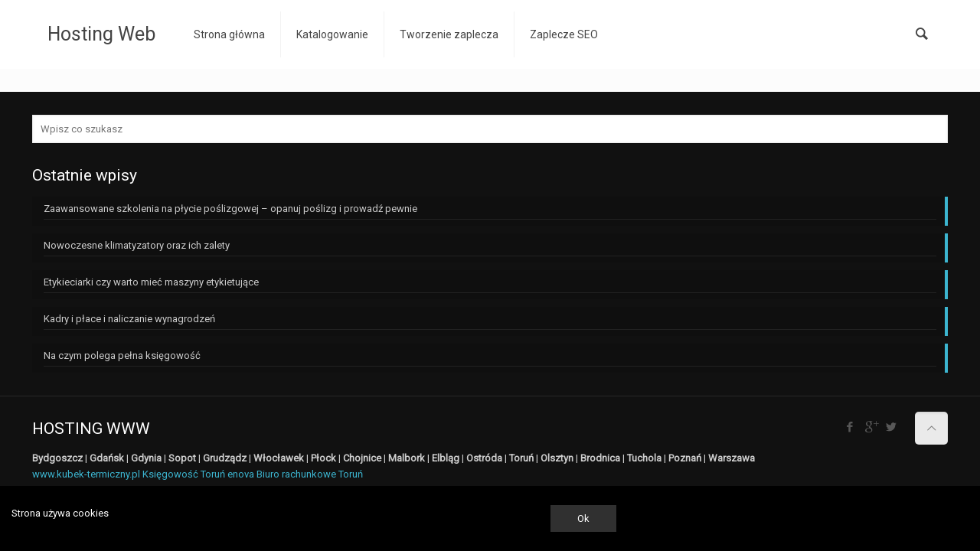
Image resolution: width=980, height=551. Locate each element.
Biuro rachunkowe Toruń (310, 474)
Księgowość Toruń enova (198, 474)
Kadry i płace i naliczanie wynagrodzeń (129, 319)
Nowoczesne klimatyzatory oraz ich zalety (137, 245)
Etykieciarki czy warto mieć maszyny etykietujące (151, 282)
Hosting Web (101, 34)
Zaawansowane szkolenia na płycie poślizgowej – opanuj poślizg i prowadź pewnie (230, 209)
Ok (583, 518)
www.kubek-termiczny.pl (86, 474)
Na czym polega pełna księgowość (122, 355)
